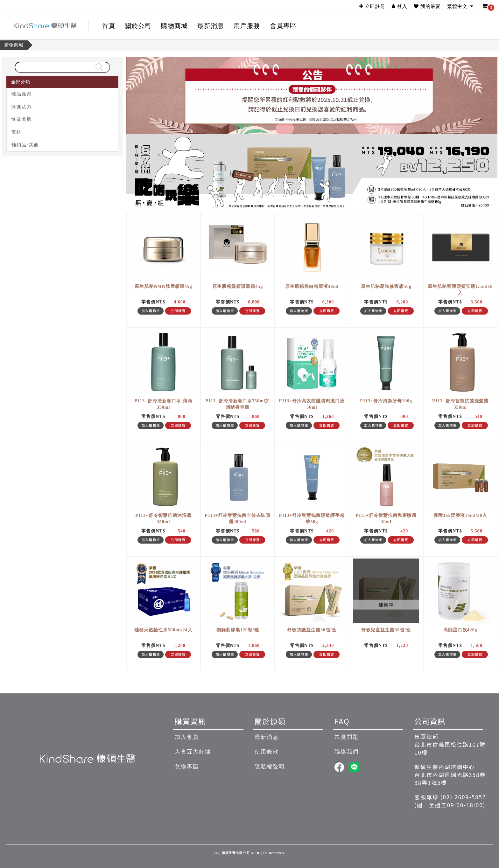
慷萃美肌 (21, 119)
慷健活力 (21, 107)
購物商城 (14, 45)
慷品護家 (21, 94)
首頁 (109, 26)
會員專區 (283, 26)
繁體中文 (460, 6)
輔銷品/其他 (24, 145)
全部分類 (20, 82)
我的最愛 (427, 6)
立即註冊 (372, 6)
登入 (400, 6)
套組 (16, 132)
